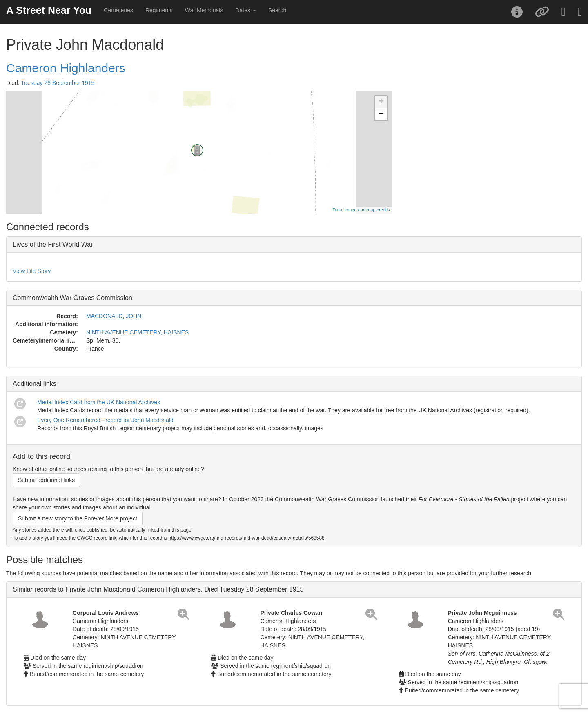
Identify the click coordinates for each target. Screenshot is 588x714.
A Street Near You (49, 10)
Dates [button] (245, 10)
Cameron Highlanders (66, 68)
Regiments (159, 10)
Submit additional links (46, 480)
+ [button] (381, 102)
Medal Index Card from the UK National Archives (99, 402)
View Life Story (32, 271)
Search (277, 10)
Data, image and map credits (361, 210)
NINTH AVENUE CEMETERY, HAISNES (137, 332)
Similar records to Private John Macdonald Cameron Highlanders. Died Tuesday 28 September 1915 (158, 589)
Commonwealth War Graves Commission (72, 298)
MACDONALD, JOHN (114, 316)
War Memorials (204, 10)
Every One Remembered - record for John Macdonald (105, 420)
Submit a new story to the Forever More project (78, 518)
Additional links (35, 384)
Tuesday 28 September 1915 (58, 83)
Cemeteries (118, 10)
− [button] (381, 114)
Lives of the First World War (53, 244)
